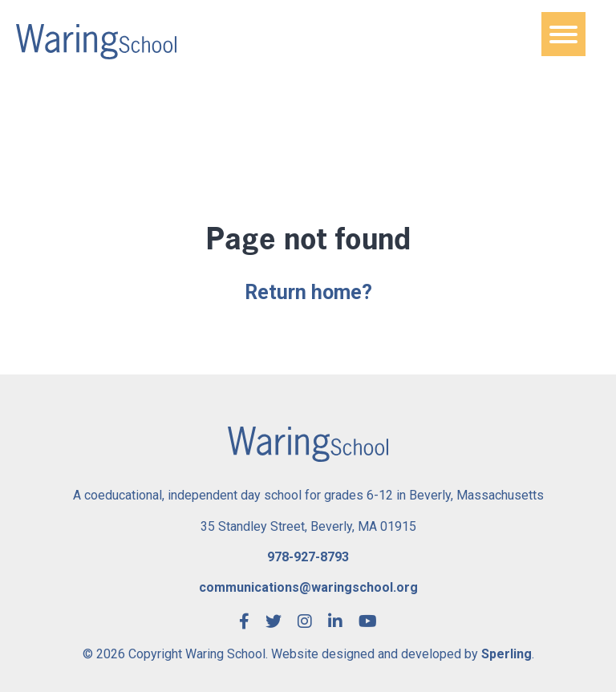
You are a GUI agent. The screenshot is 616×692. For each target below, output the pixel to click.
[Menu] (563, 34)
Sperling (507, 654)
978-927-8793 (308, 557)
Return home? (308, 292)
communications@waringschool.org (308, 587)
